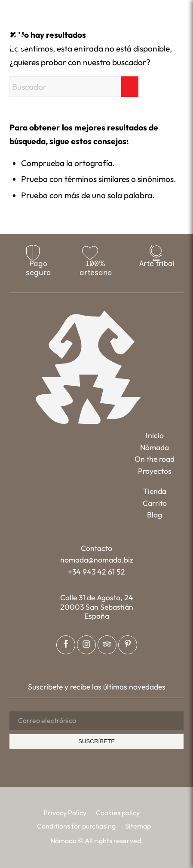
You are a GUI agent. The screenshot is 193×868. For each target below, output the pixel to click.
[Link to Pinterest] (103, 7)
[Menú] (178, 41)
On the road (155, 459)
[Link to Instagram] (90, 7)
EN (90, 20)
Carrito (155, 503)
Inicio (155, 435)
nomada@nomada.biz (97, 560)
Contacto (96, 548)
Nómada (155, 447)
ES (108, 20)
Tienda (155, 491)
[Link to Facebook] (78, 7)
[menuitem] (90, 20)
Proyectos (155, 471)
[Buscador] (74, 87)
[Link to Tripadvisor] (115, 7)
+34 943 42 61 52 (96, 572)
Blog (155, 515)
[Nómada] (49, 42)
